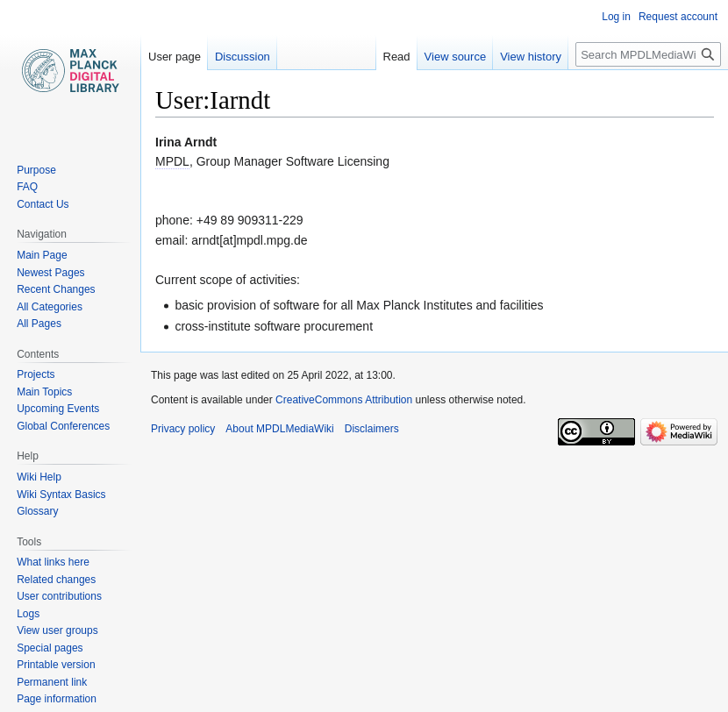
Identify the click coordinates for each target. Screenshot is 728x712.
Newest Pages (50, 273)
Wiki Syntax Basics (61, 495)
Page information (57, 699)
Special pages (50, 648)
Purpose (36, 170)
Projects (36, 374)
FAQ (27, 187)
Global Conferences (63, 426)
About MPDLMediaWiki (279, 429)
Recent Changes (56, 289)
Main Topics (44, 392)
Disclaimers (372, 429)
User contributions (59, 596)
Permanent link (52, 682)
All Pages (39, 324)
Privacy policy (183, 429)
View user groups (57, 630)
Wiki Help (39, 477)
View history (531, 57)
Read (397, 57)
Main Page (42, 255)
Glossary (37, 511)
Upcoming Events (58, 409)
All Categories (50, 307)
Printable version (56, 665)
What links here (53, 562)
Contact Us (43, 204)
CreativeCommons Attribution (344, 400)
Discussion (243, 57)
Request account (678, 17)
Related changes (56, 580)
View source (456, 57)
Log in (616, 17)
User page (175, 57)
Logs (28, 614)
